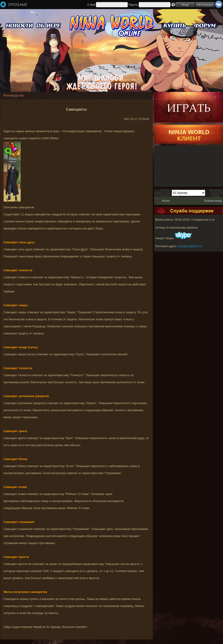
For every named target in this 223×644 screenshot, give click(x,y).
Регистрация (205, 5)
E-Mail (91, 5)
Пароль (133, 5)
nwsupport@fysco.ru (190, 246)
